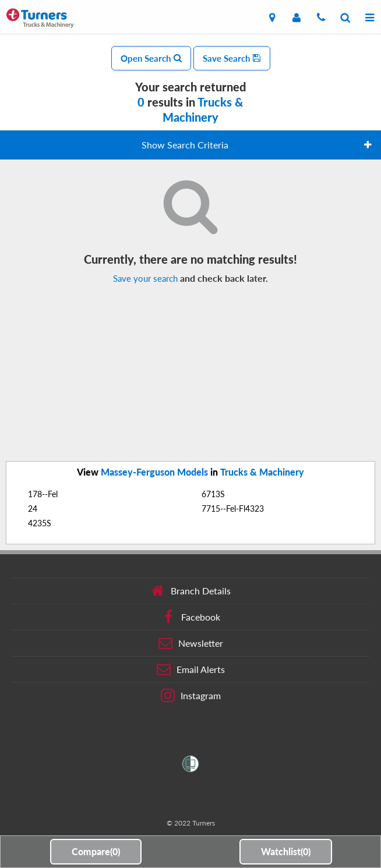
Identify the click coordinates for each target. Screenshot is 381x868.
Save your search (145, 278)
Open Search (151, 58)
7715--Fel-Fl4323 (233, 509)
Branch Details (191, 591)
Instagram (191, 696)
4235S (40, 523)
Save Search (232, 58)
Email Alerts (191, 669)
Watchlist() (286, 851)
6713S (213, 494)
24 (33, 509)
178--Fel (43, 494)
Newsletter (191, 643)
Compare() (96, 851)
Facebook (191, 617)
